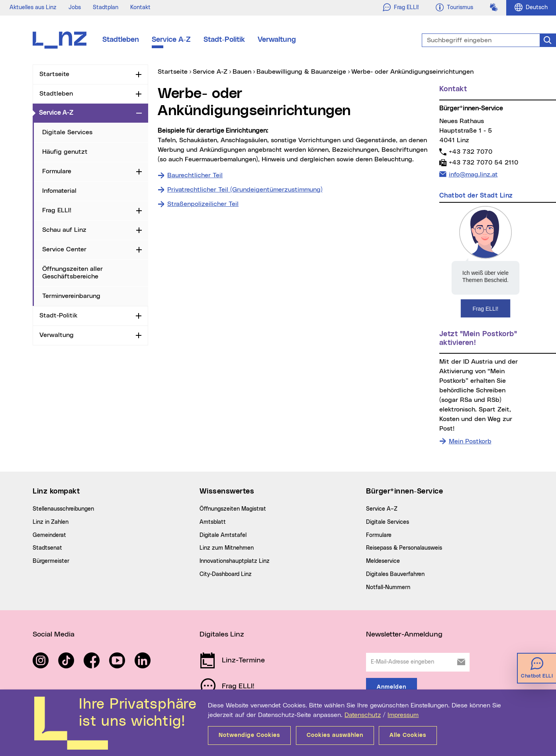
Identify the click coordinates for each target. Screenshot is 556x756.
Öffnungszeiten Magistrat (233, 509)
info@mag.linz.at (473, 174)
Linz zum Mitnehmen (227, 548)
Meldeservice (383, 561)
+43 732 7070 (470, 152)
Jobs (75, 8)
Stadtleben (121, 40)
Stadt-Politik (224, 40)
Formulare (57, 171)
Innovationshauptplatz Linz (235, 561)
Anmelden (392, 687)
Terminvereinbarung (71, 296)
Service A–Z (382, 509)
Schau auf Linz (64, 230)
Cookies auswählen (336, 735)
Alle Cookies (411, 735)
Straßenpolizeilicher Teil (203, 204)
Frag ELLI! (57, 210)
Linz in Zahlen (51, 522)
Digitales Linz (222, 635)
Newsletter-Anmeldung (404, 635)
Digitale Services (67, 132)
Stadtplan (106, 8)
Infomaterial (59, 191)
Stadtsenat (47, 548)
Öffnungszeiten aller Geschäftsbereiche (72, 273)
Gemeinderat (49, 535)
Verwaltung (277, 40)
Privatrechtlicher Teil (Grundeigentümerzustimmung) (245, 190)
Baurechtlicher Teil (195, 175)
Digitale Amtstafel (223, 535)
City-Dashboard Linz (226, 574)
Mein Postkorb (470, 441)
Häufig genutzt (65, 152)
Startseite (54, 74)
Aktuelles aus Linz (33, 8)
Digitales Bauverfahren (395, 574)
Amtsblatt (213, 522)
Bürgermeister (51, 561)
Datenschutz (363, 715)
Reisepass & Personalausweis (404, 548)
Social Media (54, 635)
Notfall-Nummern (388, 588)
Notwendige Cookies (249, 735)
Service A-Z (171, 40)
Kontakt (140, 8)
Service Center (64, 249)
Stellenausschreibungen (63, 509)
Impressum (403, 715)
